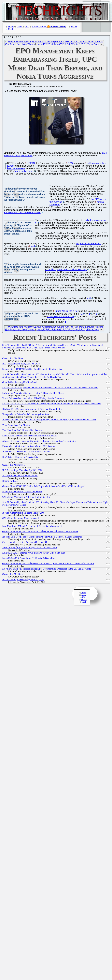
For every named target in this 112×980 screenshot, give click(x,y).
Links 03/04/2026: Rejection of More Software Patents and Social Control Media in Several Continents (50, 388)
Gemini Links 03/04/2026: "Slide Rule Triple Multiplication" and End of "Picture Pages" (43, 487)
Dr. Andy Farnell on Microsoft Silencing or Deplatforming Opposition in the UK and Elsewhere (47, 569)
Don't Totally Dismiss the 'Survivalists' (20, 458)
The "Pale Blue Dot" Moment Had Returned (23, 431)
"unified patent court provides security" (67, 270)
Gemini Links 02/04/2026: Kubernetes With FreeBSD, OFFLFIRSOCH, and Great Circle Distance (48, 564)
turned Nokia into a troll (67, 312)
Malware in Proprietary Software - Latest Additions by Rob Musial (33, 394)
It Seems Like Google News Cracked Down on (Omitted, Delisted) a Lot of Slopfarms (42, 537)
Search (74, 27)
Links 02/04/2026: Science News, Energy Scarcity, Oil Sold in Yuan (34, 553)
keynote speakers (16, 169)
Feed (10, 29)
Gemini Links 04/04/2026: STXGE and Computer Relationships (32, 370)
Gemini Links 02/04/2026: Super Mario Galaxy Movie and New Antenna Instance (40, 532)
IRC (27, 27)
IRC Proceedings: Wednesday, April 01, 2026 (23, 580)
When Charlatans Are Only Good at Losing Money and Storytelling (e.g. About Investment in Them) (49, 420)
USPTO (31, 164)
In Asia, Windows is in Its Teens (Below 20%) (24, 514)
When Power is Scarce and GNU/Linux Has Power (26, 452)
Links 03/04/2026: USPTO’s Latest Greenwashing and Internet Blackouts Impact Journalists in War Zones (52, 404)
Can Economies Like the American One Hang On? (26, 543)
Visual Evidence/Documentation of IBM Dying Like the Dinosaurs (33, 399)
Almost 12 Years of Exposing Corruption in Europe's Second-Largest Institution (39, 442)
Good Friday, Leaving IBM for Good (19, 383)
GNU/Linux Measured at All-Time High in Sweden (26, 498)
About (20, 27)
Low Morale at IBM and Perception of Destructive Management (32, 527)
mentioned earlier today (62, 317)
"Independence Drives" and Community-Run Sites (26, 415)
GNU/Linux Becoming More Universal (20, 519)
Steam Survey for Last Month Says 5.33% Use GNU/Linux (30, 548)
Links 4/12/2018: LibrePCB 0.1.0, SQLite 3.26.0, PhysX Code (68, 45)
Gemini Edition (39, 27)
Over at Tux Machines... (13, 359)
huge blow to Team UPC (89, 244)
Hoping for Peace (10, 482)
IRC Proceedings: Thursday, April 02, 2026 (22, 471)
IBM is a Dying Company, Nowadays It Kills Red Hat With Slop (32, 410)
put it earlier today (24, 172)
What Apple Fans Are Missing (16, 426)
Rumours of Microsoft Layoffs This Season (22, 492)
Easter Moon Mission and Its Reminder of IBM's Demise (29, 447)
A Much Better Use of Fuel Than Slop (20, 476)
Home (11, 27)
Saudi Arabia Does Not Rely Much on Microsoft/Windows (29, 436)
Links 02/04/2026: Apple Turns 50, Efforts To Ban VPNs (29, 559)
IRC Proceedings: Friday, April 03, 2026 (21, 364)
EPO (70, 164)
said (33, 247)
